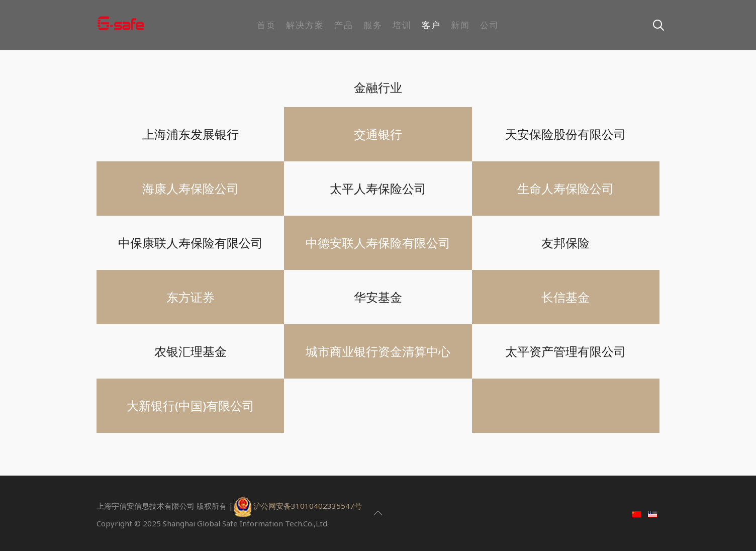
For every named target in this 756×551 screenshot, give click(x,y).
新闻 (460, 25)
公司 (490, 25)
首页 (266, 25)
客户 (431, 25)
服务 (373, 25)
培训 (402, 25)
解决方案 (305, 25)
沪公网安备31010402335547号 (308, 506)
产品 (344, 25)
